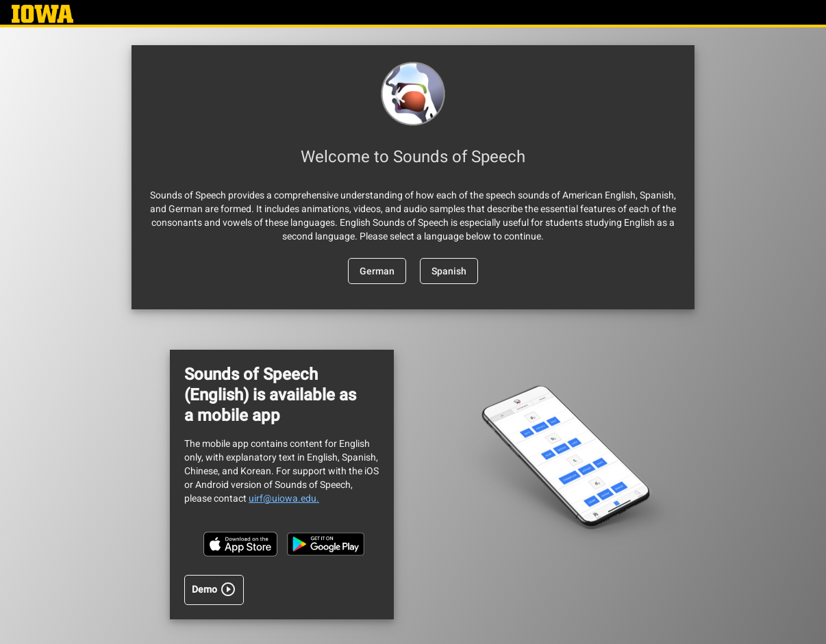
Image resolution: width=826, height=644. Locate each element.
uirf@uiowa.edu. (284, 498)
